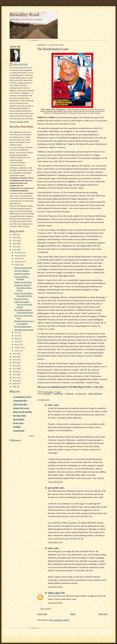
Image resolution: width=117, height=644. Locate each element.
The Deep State (81, 394)
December (19, 252)
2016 (14, 363)
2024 (14, 237)
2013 (14, 372)
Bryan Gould (18, 423)
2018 (14, 357)
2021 (14, 247)
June (17, 336)
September (19, 262)
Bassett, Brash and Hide (22, 412)
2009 (14, 384)
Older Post (103, 614)
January (18, 351)
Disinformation (58, 394)
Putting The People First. (23, 268)
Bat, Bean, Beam (19, 415)
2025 (14, 235)
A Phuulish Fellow (20, 400)
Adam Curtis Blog (20, 404)
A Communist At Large (22, 397)
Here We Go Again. (21, 299)
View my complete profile (19, 122)
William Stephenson (95, 394)
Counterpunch (19, 430)
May (17, 339)
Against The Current (21, 408)
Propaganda (69, 394)
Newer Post (42, 614)
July (16, 333)
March (17, 345)
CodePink (17, 427)
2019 (14, 354)
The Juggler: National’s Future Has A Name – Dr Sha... (23, 288)
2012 (14, 375)
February (18, 348)
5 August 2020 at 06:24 (55, 587)
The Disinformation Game (24, 330)
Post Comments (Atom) (59, 620)
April (17, 341)
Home (73, 614)
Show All (32, 436)
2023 (14, 241)
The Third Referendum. (23, 326)
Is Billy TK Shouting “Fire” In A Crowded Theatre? (23, 304)
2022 (14, 244)
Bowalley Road (24, 15)
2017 (14, 360)
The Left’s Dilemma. (22, 271)
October (18, 259)
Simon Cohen (54, 593)
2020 (14, 250)
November (19, 256)
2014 (14, 369)
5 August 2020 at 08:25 (55, 603)
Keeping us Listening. (22, 274)
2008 (14, 387)
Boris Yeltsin (47, 394)
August (18, 265)
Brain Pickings (19, 419)
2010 (14, 381)
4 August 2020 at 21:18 (55, 542)
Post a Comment (46, 609)
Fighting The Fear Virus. (23, 282)
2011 (14, 378)
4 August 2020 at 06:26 (55, 482)
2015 (14, 366)
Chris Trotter (20, 64)
